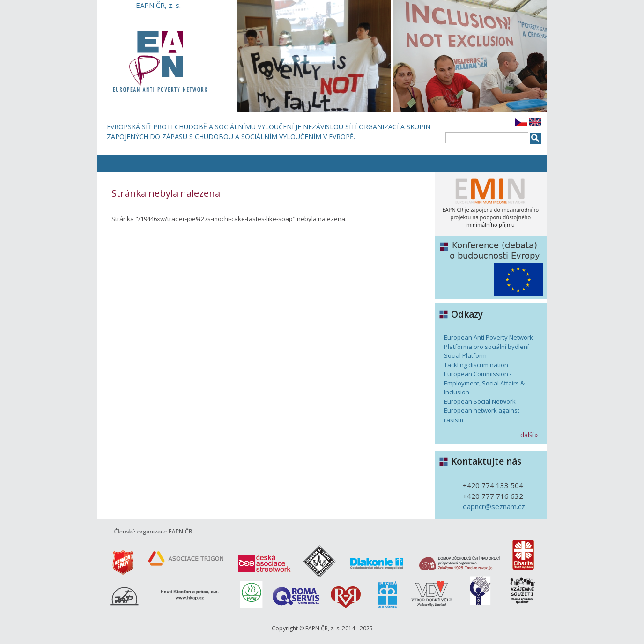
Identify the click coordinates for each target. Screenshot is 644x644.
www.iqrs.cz (296, 594)
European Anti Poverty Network (489, 337)
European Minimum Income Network (491, 204)
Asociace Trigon (184, 556)
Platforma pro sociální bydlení (486, 347)
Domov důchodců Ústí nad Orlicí (458, 556)
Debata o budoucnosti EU (491, 267)
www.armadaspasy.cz (118, 556)
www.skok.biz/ (474, 594)
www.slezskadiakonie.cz (385, 594)
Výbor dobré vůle (428, 594)
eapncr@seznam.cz (494, 506)
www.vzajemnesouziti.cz (518, 594)
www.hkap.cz (165, 594)
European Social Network (480, 401)
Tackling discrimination (476, 365)
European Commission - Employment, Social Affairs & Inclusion (484, 383)
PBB (250, 594)
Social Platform (465, 355)
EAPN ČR (158, 61)
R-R (348, 594)
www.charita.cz (526, 556)
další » (529, 435)
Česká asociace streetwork (264, 556)
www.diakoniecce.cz (376, 556)
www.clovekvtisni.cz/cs (320, 556)
